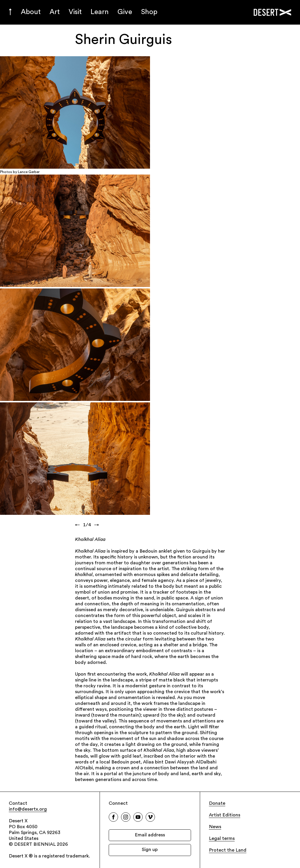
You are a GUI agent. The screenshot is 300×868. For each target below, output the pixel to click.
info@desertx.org (28, 809)
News (215, 827)
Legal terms (222, 839)
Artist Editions (225, 815)
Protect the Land (228, 850)
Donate (217, 804)
